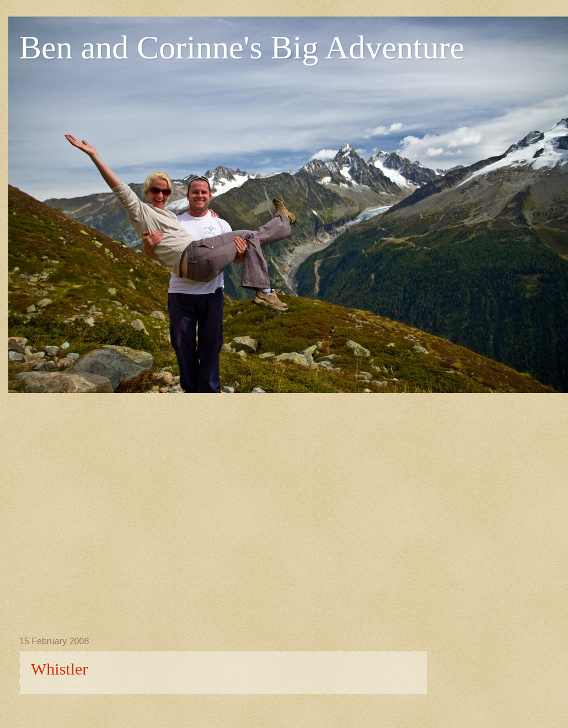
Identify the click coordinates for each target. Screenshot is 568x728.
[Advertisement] (112, 505)
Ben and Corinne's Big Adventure (242, 47)
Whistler (59, 669)
